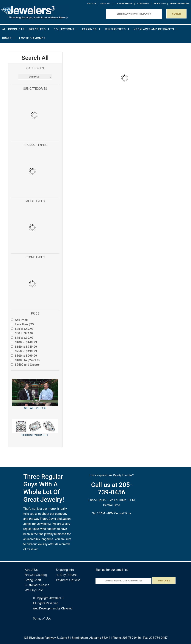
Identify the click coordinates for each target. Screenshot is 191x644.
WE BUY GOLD (160, 4)
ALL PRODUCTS (13, 29)
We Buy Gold (34, 590)
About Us (92, 4)
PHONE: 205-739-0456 (180, 4)
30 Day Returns (67, 575)
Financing (105, 4)
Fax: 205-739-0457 (155, 638)
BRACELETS (37, 29)
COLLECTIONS (64, 29)
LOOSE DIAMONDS (32, 38)
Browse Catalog (36, 575)
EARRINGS (89, 29)
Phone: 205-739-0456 (127, 638)
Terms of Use (42, 619)
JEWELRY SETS (115, 29)
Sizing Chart (143, 4)
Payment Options (68, 580)
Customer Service (124, 4)
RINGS (7, 38)
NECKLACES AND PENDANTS (154, 29)
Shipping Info (65, 570)
